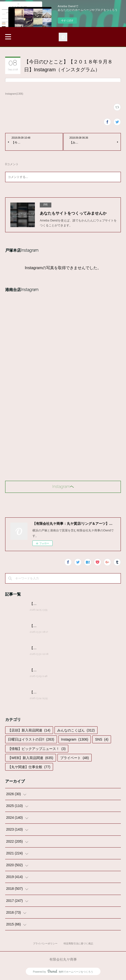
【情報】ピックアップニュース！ (37, 749)
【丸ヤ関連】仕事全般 (29, 767)
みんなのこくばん (76, 730)
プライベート (75, 758)
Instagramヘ (63, 487)
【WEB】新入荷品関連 (31, 758)
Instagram (75, 739)
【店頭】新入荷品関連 (29, 730)
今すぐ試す (67, 21)
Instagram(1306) (14, 94)
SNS (102, 739)
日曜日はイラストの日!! (31, 739)
